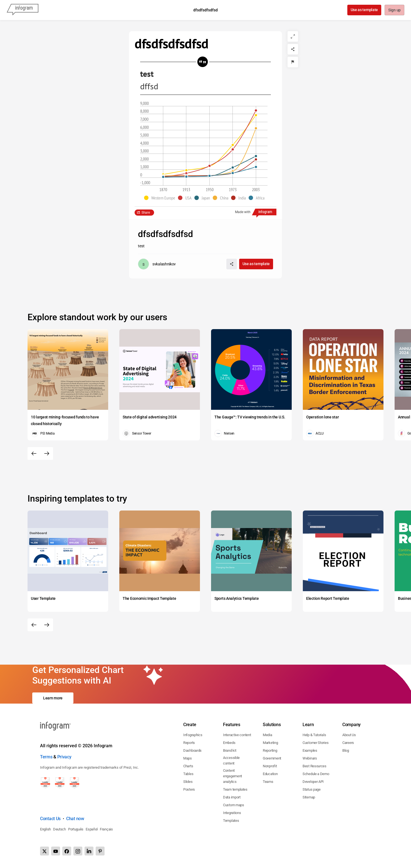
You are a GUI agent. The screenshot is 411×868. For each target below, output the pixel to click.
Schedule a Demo (316, 774)
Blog (346, 750)
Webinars (310, 758)
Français (106, 829)
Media (268, 735)
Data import (232, 797)
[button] (161, 198)
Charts (188, 766)
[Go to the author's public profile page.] (157, 264)
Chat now (75, 819)
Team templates (235, 789)
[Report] (293, 62)
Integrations (232, 813)
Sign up (394, 10)
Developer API (313, 782)
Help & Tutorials (314, 735)
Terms (46, 757)
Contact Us (50, 819)
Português (76, 829)
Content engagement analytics (232, 776)
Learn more (53, 698)
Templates (231, 821)
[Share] (293, 49)
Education (270, 774)
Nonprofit (270, 766)
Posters (189, 789)
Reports (189, 743)
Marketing (270, 743)
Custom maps (234, 805)
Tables (188, 774)
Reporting (270, 750)
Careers (348, 743)
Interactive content (237, 735)
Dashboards (192, 750)
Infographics (193, 735)
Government (272, 758)
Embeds (229, 743)
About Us (349, 735)
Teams (268, 782)
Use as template (364, 10)
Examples (310, 750)
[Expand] (293, 36)
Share (146, 213)
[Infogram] (23, 10)
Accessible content (231, 760)
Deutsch (60, 829)
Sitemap (309, 797)
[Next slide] (47, 453)
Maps (188, 758)
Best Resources (315, 766)
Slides (188, 782)
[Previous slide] (34, 453)
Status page (312, 789)
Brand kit (230, 750)
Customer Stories (315, 743)
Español (92, 829)
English (45, 829)
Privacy (64, 757)
